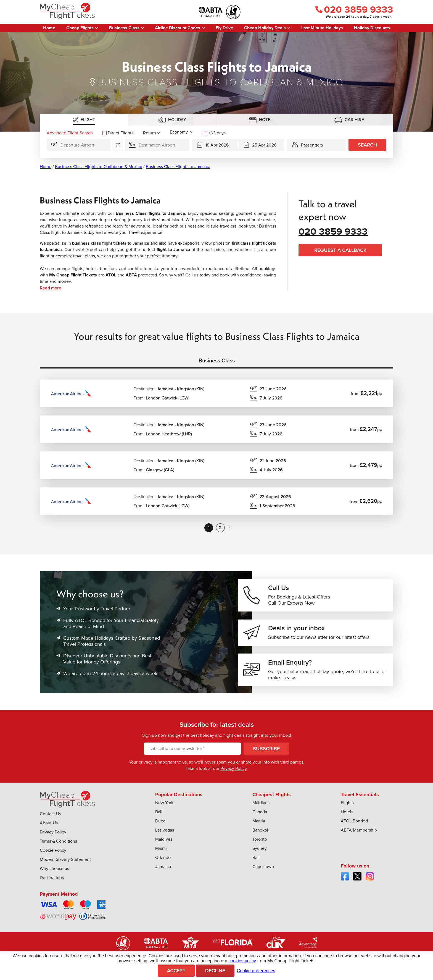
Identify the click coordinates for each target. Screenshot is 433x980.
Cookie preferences (256, 971)
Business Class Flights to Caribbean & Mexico (99, 167)
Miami (161, 850)
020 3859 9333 (354, 10)
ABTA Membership (359, 832)
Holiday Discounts (372, 28)
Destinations (52, 880)
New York (164, 805)
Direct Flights (118, 133)
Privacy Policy (233, 771)
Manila (259, 823)
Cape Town (263, 869)
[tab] (84, 120)
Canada (260, 814)
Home (49, 28)
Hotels (347, 814)
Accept (176, 971)
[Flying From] (79, 145)
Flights (347, 805)
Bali (159, 814)
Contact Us (50, 816)
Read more (51, 288)
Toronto (260, 841)
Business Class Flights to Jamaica (178, 167)
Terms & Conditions (58, 843)
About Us (49, 825)
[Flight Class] (182, 132)
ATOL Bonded (354, 823)
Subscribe (266, 751)
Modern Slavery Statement (65, 862)
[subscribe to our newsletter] (192, 751)
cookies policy (242, 961)
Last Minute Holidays (322, 28)
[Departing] (215, 145)
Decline (215, 971)
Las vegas (165, 832)
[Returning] (261, 145)
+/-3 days (214, 133)
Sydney (260, 850)
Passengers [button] (312, 145)
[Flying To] (157, 145)
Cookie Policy (53, 852)
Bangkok (261, 832)
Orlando (163, 860)
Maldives (164, 841)
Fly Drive (224, 28)
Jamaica (163, 869)
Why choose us (54, 871)
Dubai (161, 823)
